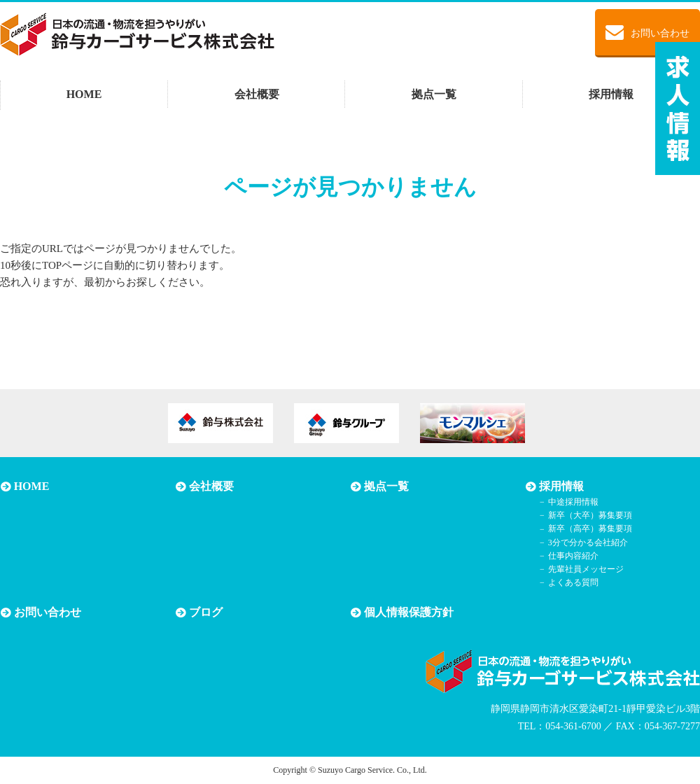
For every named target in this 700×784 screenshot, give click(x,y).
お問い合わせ (647, 32)
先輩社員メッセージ (585, 569)
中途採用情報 (573, 502)
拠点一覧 (434, 94)
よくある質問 (573, 582)
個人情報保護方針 (408, 613)
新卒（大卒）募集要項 (589, 515)
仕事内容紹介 (573, 556)
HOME (84, 94)
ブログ (205, 613)
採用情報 (611, 94)
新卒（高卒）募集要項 (589, 529)
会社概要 (257, 94)
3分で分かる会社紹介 (587, 542)
